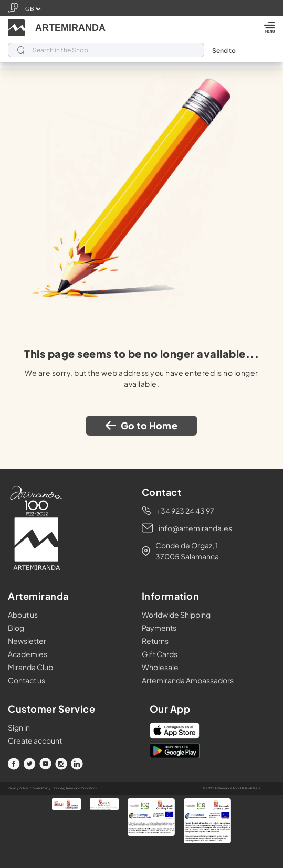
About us (23, 615)
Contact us (27, 680)
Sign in (19, 727)
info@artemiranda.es (195, 528)
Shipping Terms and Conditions (75, 788)
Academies (28, 654)
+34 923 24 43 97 (185, 511)
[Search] (106, 50)
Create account (35, 740)
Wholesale (160, 667)
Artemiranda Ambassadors (188, 680)
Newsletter (27, 641)
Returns (155, 641)
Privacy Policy (18, 788)
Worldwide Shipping (176, 615)
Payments (159, 628)
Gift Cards (160, 654)
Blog (16, 628)
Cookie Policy (40, 788)
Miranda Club (30, 667)
